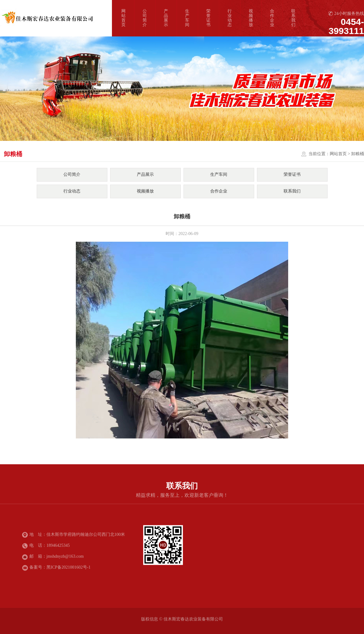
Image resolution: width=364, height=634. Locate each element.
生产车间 (187, 18)
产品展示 (166, 18)
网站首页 (123, 18)
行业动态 (230, 18)
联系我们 (293, 18)
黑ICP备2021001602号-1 (68, 568)
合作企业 (272, 18)
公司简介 (145, 18)
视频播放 (251, 18)
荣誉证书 (208, 18)
